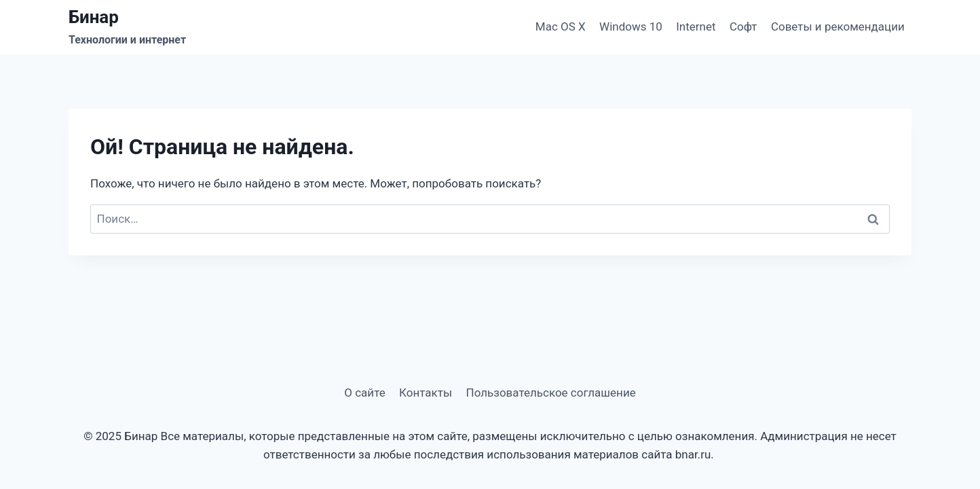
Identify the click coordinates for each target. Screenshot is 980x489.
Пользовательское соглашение (551, 393)
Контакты (426, 393)
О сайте (364, 393)
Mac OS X (561, 26)
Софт (743, 26)
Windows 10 (631, 26)
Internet (696, 26)
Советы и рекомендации (838, 26)
